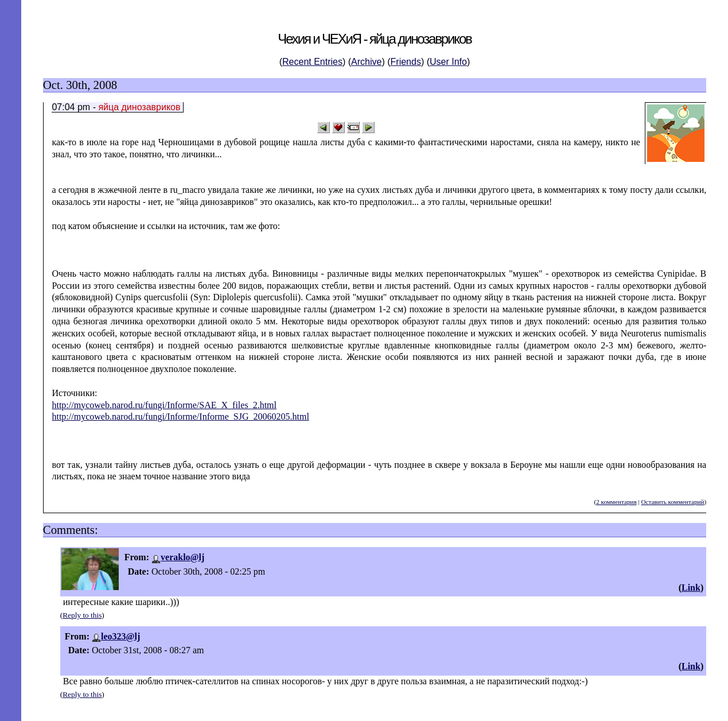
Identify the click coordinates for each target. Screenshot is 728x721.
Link (691, 588)
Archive (366, 62)
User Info (448, 62)
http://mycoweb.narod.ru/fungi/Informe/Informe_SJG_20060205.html (180, 416)
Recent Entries (312, 62)
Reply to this (82, 615)
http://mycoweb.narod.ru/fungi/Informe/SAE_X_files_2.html (164, 405)
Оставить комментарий (672, 502)
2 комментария (616, 502)
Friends (406, 62)
